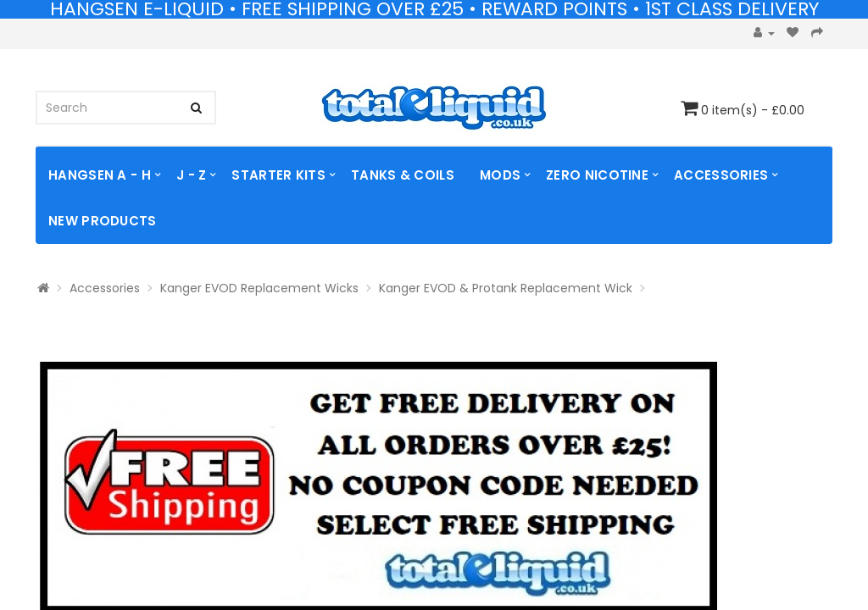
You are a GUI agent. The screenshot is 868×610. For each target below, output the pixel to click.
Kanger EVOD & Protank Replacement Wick (506, 288)
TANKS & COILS (403, 175)
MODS (500, 175)
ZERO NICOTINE (597, 175)
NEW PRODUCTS (103, 221)
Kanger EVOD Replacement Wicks (259, 288)
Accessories (721, 175)
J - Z (192, 175)
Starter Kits (278, 175)
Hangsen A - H (100, 175)
